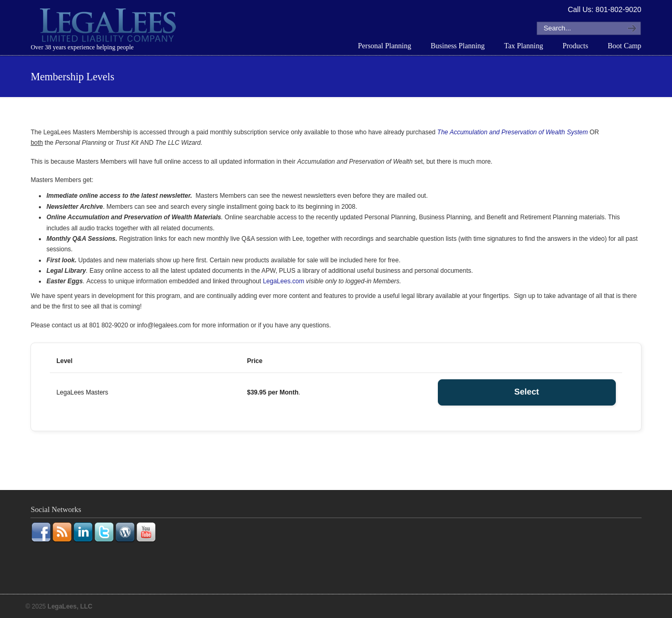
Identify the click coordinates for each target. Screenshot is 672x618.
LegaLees (109, 27)
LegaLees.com (284, 281)
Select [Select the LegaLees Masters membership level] (526, 392)
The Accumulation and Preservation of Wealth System (513, 132)
